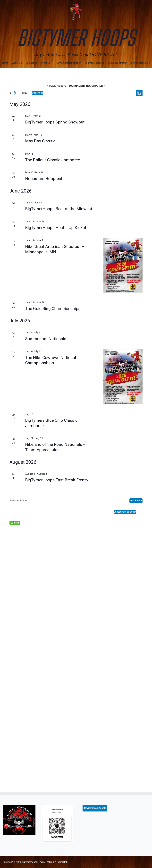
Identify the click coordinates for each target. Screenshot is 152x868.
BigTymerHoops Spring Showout (55, 122)
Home (5, 63)
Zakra (50, 862)
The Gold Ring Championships (53, 309)
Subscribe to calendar (125, 512)
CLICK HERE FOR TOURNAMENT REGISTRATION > (77, 86)
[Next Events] (15, 93)
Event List (46, 63)
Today (24, 93)
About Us (17, 63)
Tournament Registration (68, 63)
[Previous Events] (10, 93)
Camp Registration (118, 63)
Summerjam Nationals (46, 339)
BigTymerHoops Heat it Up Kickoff (57, 228)
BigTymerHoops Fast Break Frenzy (57, 480)
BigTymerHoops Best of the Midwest (59, 209)
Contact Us (31, 63)
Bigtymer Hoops (76, 38)
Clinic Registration (140, 63)
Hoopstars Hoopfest (44, 179)
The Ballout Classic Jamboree (53, 160)
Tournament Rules (94, 63)
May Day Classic (40, 141)
